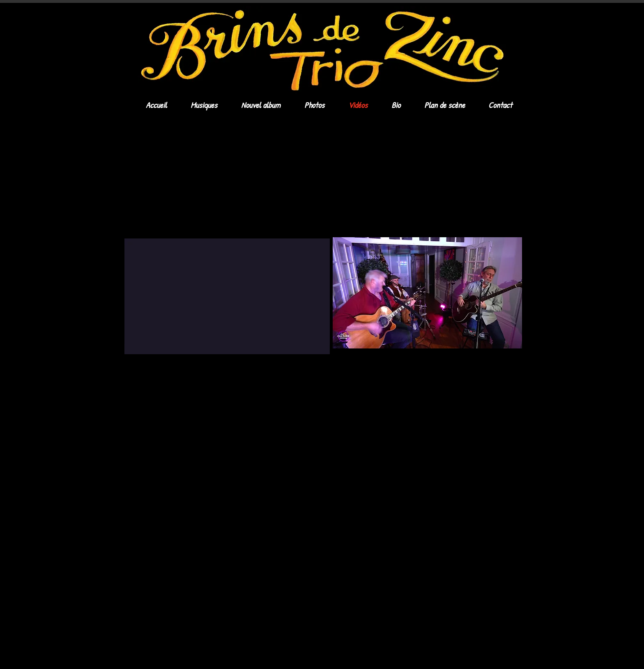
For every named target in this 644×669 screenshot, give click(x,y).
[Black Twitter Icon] (502, 380)
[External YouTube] (219, 178)
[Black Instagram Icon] (516, 380)
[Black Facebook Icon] (488, 380)
